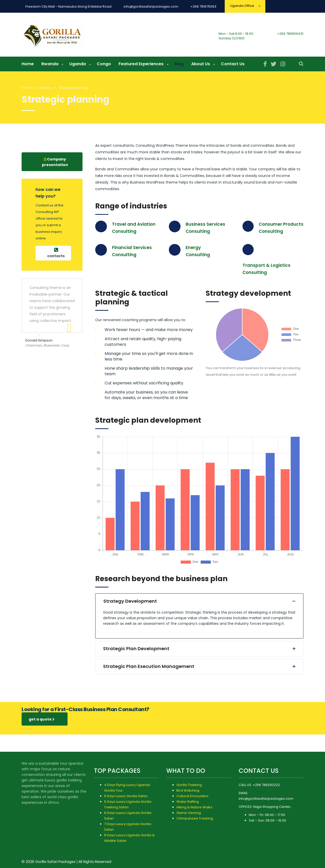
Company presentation (55, 164)
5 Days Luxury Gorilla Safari (126, 796)
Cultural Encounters (192, 796)
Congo (104, 66)
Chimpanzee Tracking (195, 818)
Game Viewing (189, 813)
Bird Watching (188, 790)
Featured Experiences (141, 66)
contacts (56, 255)
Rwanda (50, 66)
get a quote (42, 721)
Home (28, 66)
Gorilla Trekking (189, 785)
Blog (179, 66)
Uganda (78, 66)
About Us (201, 66)
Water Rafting (188, 802)
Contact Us (233, 66)
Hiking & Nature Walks (194, 807)
